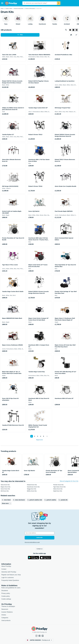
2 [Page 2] (35, 436)
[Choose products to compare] (71, 35)
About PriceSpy (6, 566)
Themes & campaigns (8, 606)
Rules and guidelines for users (11, 588)
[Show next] (47, 436)
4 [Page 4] (41, 436)
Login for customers (8, 578)
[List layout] (73, 30)
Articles (4, 615)
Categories (5, 618)
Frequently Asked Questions (10, 580)
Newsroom (5, 609)
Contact (4, 569)
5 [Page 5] (44, 436)
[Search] (59, 3)
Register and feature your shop (11, 575)
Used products (6, 620)
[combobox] (40, 3)
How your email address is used (32, 542)
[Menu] (2, 3)
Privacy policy (6, 593)
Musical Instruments (19, 9)
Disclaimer (5, 591)
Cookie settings (6, 599)
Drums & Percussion (30, 9)
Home (2, 9)
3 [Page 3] (38, 436)
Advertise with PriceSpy (9, 572)
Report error (39, 440)
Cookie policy (6, 596)
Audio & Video (9, 9)
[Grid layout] (70, 30)
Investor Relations (7, 612)
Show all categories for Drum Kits (69, 481)
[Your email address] (39, 533)
